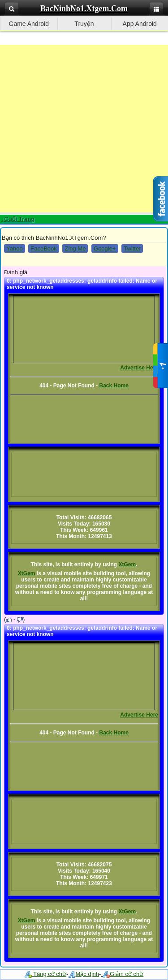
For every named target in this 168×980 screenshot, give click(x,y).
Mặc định (84, 974)
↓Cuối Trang (18, 219)
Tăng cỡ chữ (45, 974)
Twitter (132, 248)
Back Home (114, 386)
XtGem (127, 564)
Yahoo (15, 248)
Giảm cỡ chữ (123, 974)
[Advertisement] (84, 129)
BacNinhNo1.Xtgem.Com (84, 8)
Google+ (105, 248)
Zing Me (75, 248)
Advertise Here (139, 368)
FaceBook (44, 248)
